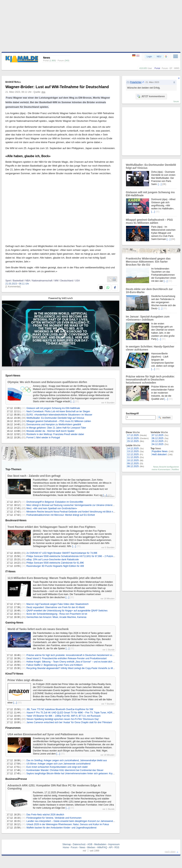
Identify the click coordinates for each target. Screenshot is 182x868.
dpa (43, 92)
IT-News (10, 571)
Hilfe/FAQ (102, 847)
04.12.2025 (158, 444)
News (82, 847)
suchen (164, 417)
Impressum (114, 844)
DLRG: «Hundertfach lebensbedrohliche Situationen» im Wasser (59, 415)
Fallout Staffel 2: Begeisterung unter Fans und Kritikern (54, 665)
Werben (91, 847)
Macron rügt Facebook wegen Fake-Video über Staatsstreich (57, 604)
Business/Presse (16, 779)
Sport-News (13, 376)
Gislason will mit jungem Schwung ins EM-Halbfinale (53, 408)
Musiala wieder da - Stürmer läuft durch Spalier (50, 431)
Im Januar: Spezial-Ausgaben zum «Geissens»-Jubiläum (148, 318)
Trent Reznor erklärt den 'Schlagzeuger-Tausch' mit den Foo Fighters (52, 527)
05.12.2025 (158, 441)
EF (171, 68)
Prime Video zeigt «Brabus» (25, 680)
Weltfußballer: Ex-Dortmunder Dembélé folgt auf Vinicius (55, 418)
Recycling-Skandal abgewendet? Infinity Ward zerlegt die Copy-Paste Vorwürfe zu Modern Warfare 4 (78, 668)
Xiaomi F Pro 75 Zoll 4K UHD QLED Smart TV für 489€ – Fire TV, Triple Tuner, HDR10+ (71, 713)
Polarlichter (136, 82)
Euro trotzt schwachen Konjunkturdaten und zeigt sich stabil (57, 767)
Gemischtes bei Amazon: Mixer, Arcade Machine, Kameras (56, 617)
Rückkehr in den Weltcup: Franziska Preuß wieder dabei (55, 434)
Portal (157, 68)
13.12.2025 (133, 451)
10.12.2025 (133, 460)
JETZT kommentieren (151, 96)
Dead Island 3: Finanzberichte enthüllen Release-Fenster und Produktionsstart (66, 658)
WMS (177, 68)
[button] (166, 56)
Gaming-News (14, 623)
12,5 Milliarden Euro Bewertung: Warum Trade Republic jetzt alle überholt (54, 578)
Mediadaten (100, 844)
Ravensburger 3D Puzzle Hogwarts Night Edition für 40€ (55, 566)
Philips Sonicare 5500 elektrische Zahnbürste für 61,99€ (55, 563)
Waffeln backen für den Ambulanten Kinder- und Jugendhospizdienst (61, 828)
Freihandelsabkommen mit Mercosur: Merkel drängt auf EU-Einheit (61, 515)
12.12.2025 (133, 454)
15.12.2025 (133, 441)
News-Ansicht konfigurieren (166, 467)
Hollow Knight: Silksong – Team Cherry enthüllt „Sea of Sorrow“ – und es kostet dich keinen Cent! (76, 662)
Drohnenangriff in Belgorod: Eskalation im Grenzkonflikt (55, 502)
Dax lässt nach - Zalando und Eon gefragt (34, 476)
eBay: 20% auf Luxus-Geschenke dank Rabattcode (53, 560)
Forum (165, 68)
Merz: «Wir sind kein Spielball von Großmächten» (52, 508)
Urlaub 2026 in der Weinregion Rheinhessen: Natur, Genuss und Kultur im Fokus (68, 824)
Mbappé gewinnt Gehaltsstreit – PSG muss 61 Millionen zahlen (59, 421)
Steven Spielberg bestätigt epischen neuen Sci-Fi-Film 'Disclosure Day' (63, 719)
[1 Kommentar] (13, 287)
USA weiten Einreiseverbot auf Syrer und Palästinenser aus (45, 734)
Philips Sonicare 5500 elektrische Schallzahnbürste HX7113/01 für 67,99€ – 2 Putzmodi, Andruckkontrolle (80, 556)
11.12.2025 (133, 457)
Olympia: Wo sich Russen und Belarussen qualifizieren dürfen (47, 382)
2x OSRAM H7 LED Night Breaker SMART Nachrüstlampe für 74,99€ (62, 553)
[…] (72, 401)
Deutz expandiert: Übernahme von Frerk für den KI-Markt (56, 607)
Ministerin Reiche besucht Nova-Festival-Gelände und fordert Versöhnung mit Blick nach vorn (74, 512)
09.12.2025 (133, 463)
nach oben (170, 852)
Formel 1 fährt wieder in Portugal (43, 438)
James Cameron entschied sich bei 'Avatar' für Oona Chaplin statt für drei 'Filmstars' (69, 722)
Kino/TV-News (14, 674)
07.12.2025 (158, 435)
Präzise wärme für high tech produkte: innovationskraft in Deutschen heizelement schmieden (74, 655)
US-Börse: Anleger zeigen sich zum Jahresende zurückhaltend (58, 764)
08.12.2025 (133, 466)
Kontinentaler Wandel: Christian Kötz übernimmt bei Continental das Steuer (65, 770)
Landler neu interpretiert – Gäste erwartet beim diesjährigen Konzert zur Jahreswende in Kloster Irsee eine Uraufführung (88, 821)
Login (149, 56)
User (150, 68)
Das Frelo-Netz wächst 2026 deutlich (45, 815)
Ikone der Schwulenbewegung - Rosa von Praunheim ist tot (57, 614)
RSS (117, 847)
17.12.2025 (133, 435)
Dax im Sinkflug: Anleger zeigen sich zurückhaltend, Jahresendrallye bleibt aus (67, 760)
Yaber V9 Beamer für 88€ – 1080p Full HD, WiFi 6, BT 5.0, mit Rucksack (63, 716)
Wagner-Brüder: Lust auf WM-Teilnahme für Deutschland (57, 87)
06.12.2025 (158, 438)
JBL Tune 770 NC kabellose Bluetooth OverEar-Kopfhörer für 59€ (60, 709)
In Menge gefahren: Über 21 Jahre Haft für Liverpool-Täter (56, 428)
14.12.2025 (133, 449)
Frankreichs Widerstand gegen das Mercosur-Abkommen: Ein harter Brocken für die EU (148, 262)
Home (66, 847)
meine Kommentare (161, 469)
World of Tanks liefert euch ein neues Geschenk (38, 629)
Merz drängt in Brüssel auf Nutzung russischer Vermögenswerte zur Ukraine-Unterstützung (73, 505)
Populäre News (160, 451)
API (111, 847)
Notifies (175, 469)
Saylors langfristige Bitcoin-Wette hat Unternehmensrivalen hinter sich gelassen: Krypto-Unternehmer (78, 773)
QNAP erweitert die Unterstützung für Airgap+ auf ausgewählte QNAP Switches (67, 611)
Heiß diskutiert (159, 454)
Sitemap (67, 844)
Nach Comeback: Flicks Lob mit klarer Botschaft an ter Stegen (58, 411)
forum (176, 101)
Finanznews (13, 728)
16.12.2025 (133, 438)
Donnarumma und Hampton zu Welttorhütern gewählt (54, 424)
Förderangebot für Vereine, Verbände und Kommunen (54, 818)
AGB (90, 844)
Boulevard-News (16, 520)
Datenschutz (79, 844)
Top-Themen (13, 469)
